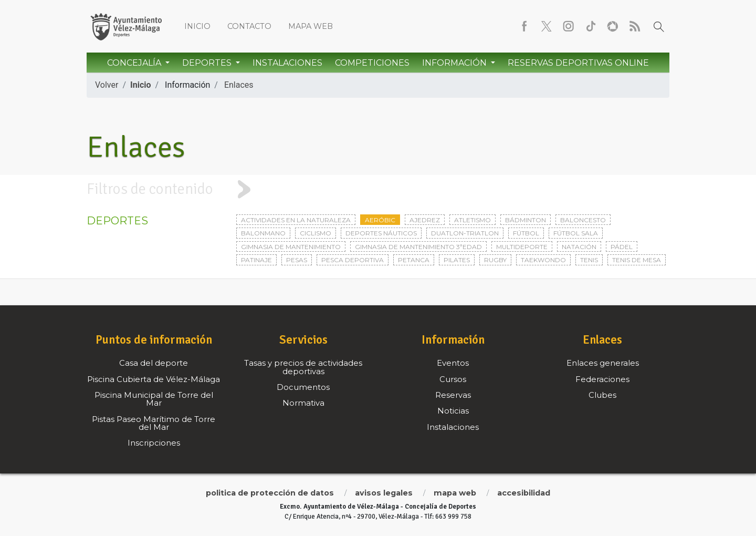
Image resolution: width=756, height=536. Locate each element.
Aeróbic (380, 220)
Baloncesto (583, 220)
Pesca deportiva (353, 260)
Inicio (197, 26)
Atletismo (472, 220)
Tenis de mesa (637, 260)
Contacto (249, 26)
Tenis (589, 260)
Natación (579, 247)
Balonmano (263, 233)
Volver (107, 85)
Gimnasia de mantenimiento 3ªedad (418, 247)
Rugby (495, 260)
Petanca (414, 260)
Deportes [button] (208, 63)
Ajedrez (425, 220)
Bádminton (526, 220)
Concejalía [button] (135, 63)
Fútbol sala (576, 233)
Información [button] (455, 63)
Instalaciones (287, 63)
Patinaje (256, 260)
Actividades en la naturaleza (296, 220)
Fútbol (526, 233)
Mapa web (311, 26)
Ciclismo (316, 233)
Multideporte (522, 247)
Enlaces (239, 85)
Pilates (457, 260)
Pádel (622, 247)
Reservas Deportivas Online (578, 63)
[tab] (378, 189)
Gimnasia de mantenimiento (291, 247)
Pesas (297, 260)
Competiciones (372, 63)
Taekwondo (543, 260)
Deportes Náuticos (381, 233)
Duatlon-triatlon (465, 233)
